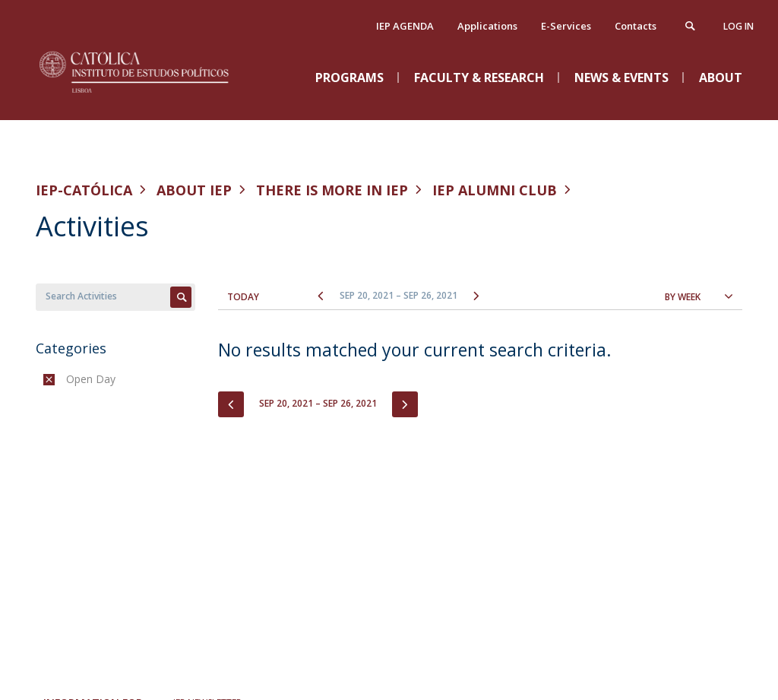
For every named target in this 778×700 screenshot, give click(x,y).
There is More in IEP (332, 190)
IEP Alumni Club (495, 190)
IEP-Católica (84, 190)
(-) (70, 379)
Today (243, 297)
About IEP (194, 190)
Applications (487, 26)
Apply (181, 297)
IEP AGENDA (405, 26)
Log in (738, 26)
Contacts (636, 26)
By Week (683, 297)
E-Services (566, 26)
